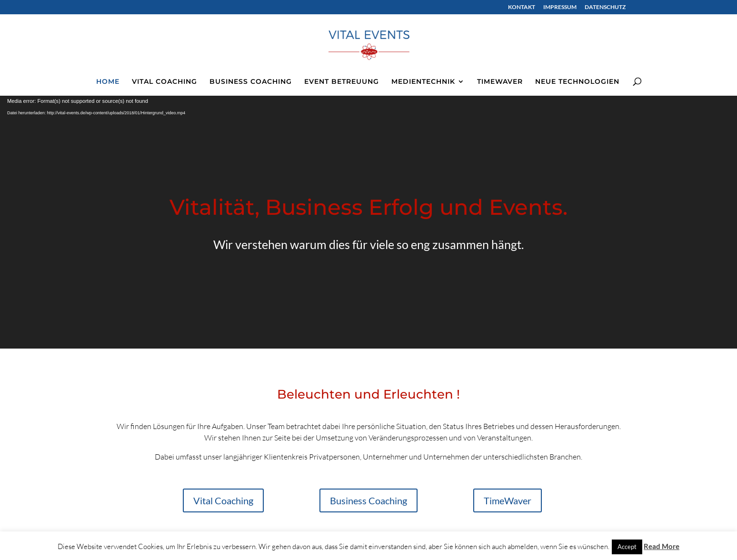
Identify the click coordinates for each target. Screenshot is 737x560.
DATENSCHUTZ (605, 7)
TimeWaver (508, 500)
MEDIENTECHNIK (423, 82)
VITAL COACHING (164, 82)
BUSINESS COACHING (251, 82)
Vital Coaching (223, 500)
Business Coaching (368, 500)
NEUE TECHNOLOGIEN (577, 82)
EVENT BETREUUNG (342, 82)
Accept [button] (627, 547)
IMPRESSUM (560, 7)
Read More (662, 546)
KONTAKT (522, 7)
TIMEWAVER (500, 82)
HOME (108, 82)
